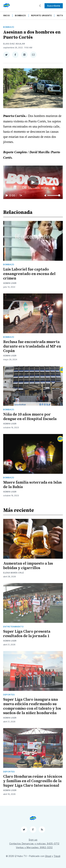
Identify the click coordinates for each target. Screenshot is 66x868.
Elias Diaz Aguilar (14, 44)
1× (21, 195)
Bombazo (20, 15)
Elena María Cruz (14, 573)
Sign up (33, 840)
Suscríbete (54, 6)
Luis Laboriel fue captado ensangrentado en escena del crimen (29, 274)
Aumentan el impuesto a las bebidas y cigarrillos (28, 566)
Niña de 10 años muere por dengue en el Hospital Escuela (30, 417)
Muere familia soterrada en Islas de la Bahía (32, 485)
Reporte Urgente (41, 15)
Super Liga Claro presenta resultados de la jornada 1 (27, 634)
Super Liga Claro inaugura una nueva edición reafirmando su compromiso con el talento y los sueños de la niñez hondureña (32, 706)
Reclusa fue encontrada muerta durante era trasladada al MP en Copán (32, 346)
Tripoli (57, 856)
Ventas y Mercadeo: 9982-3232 (34, 847)
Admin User (10, 283)
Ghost (48, 856)
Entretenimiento (13, 627)
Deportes (9, 695)
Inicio (6, 15)
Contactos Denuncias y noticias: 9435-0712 (34, 844)
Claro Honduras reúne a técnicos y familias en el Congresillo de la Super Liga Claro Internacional (33, 781)
